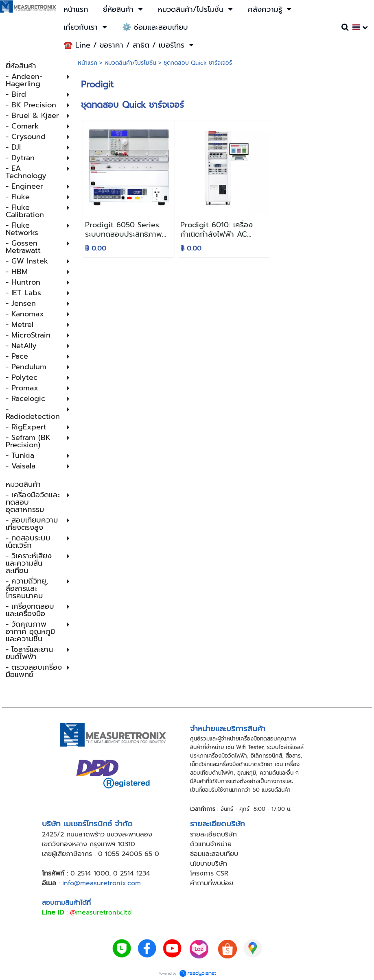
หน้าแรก (87, 63)
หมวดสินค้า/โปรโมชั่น (130, 63)
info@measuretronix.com (102, 883)
